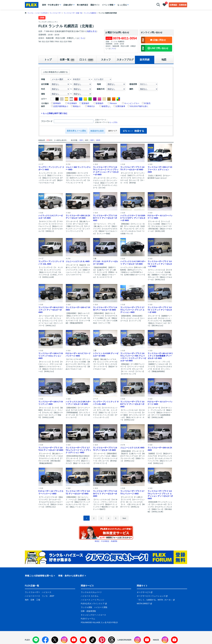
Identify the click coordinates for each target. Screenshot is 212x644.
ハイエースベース (32, 596)
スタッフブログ (125, 60)
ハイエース (47, 592)
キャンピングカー (132, 103)
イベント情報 (108, 5)
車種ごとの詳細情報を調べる (39, 576)
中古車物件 (72, 103)
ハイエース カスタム (90, 596)
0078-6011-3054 (125, 38)
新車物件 (57, 103)
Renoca (113, 103)
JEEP (52, 596)
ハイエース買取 (101, 607)
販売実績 (145, 60)
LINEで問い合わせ (155, 48)
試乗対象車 (120, 106)
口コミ (87, 60)
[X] (55, 640)
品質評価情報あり (61, 106)
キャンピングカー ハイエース (93, 615)
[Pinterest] (102, 640)
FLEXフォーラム (88, 619)
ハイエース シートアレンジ (92, 600)
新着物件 (100, 103)
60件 (92, 140)
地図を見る (92, 31)
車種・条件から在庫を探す (71, 576)
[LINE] (36, 640)
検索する (133, 131)
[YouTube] (74, 640)
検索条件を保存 (97, 131)
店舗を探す (68, 5)
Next (124, 518)
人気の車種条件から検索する (55, 72)
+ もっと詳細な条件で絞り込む (54, 113)
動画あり (77, 106)
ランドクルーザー (32, 592)
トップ (48, 60)
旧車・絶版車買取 (88, 611)
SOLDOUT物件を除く (139, 106)
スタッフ (106, 60)
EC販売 (147, 103)
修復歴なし (106, 106)
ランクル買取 (87, 607)
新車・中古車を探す (51, 5)
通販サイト (95, 5)
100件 (98, 140)
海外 (27, 600)
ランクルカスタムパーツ (91, 592)
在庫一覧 (67, 60)
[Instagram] (64, 640)
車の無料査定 (82, 5)
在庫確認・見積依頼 (178, 5)
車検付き (91, 106)
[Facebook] (45, 640)
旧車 (32, 600)
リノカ (45, 596)
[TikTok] (93, 640)
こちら (82, 38)
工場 (38, 600)
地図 (164, 60)
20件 (81, 140)
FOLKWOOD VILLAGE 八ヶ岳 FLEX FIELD (99, 622)
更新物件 (85, 103)
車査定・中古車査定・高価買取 (106, 541)
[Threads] (112, 640)
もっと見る (122, 5)
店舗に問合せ (153, 40)
